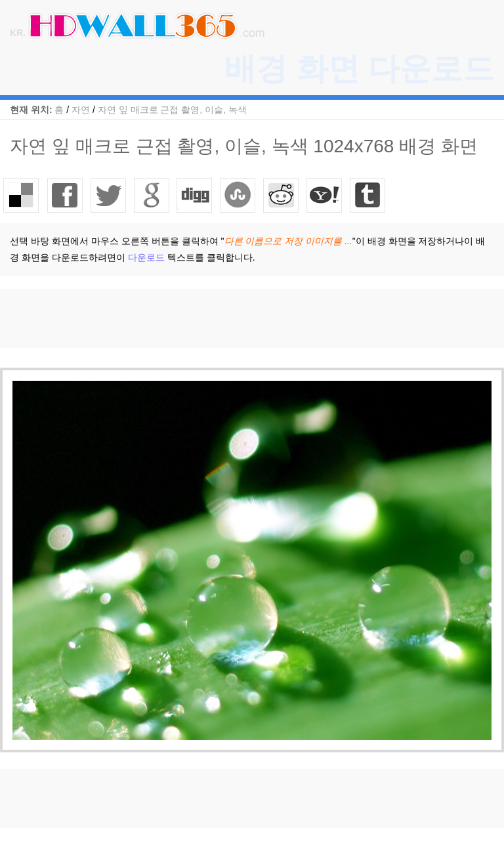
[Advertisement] (239, 318)
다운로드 (146, 257)
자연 (81, 110)
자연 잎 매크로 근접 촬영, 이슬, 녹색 (172, 110)
